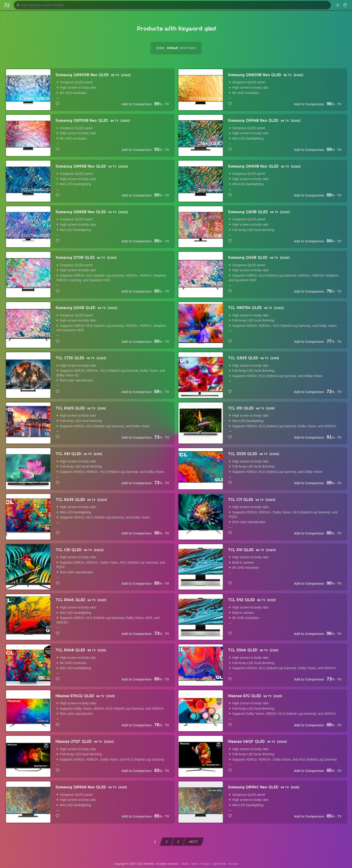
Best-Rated (188, 48)
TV (167, 104)
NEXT (193, 842)
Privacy (205, 864)
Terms (195, 864)
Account (233, 864)
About (185, 864)
